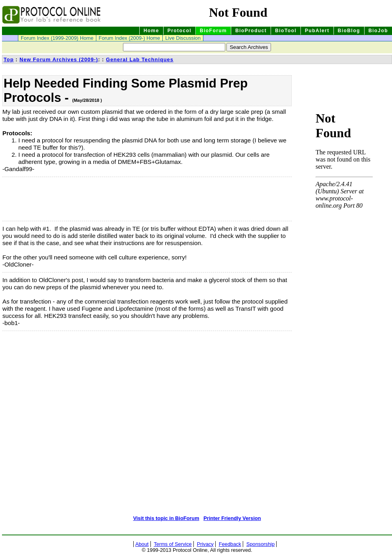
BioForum (213, 31)
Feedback (230, 544)
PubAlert (317, 31)
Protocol (179, 31)
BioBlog (349, 31)
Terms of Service (173, 544)
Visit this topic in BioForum (166, 518)
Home (151, 31)
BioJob (378, 31)
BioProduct (251, 31)
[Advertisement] (42, 199)
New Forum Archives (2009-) (59, 59)
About (142, 544)
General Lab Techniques (140, 59)
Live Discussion (183, 38)
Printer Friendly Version (232, 518)
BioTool (286, 31)
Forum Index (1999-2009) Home (57, 38)
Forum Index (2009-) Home (129, 38)
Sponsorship (260, 544)
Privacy (205, 544)
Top (9, 59)
